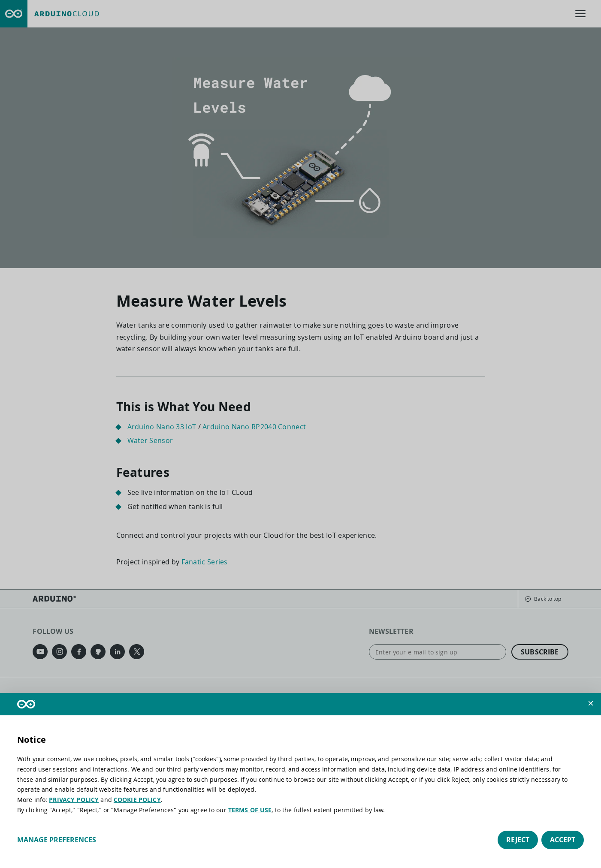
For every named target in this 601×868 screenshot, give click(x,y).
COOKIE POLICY (137, 800)
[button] (591, 703)
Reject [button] (518, 840)
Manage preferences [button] (57, 840)
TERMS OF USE (250, 810)
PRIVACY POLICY (74, 800)
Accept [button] (563, 840)
